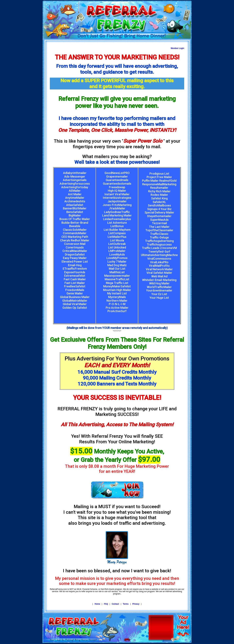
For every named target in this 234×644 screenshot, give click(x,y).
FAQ (106, 604)
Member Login (177, 48)
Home (97, 604)
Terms (126, 604)
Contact (115, 604)
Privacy (136, 604)
